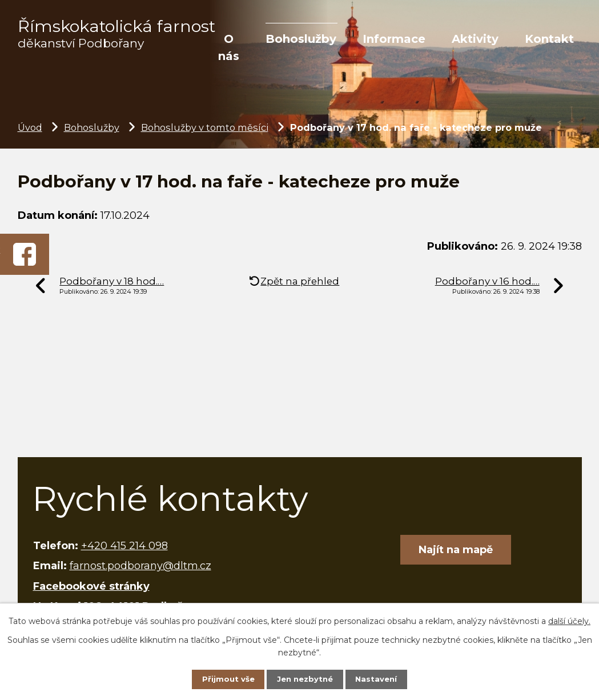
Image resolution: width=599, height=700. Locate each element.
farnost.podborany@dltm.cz (140, 566)
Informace (394, 39)
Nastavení (380, 678)
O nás (229, 47)
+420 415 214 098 (124, 546)
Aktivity (475, 39)
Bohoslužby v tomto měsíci (205, 127)
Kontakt (549, 39)
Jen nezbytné (305, 678)
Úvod (30, 127)
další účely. (569, 619)
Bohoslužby (301, 39)
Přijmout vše (224, 678)
